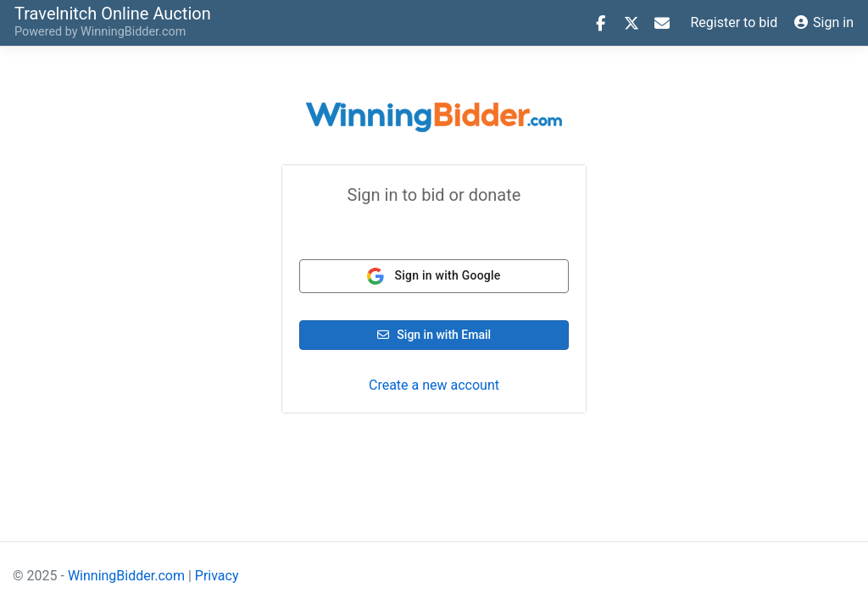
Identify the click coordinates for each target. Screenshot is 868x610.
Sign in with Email (434, 335)
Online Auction (113, 13)
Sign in (824, 22)
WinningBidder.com (133, 32)
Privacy (217, 576)
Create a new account (434, 385)
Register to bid (734, 22)
